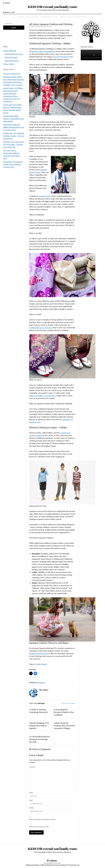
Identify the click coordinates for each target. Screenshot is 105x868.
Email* (31, 800)
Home (20, 17)
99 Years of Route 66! (12, 74)
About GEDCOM (32, 17)
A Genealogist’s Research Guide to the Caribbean (64, 712)
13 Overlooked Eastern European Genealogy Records (39, 739)
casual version (45, 196)
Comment (32, 767)
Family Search (41, 664)
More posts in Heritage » (69, 703)
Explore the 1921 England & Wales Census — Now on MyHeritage (14, 136)
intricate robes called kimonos (43, 51)
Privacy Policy (9, 64)
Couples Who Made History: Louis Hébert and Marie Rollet (14, 119)
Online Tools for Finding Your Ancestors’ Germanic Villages (65, 726)
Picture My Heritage (60, 57)
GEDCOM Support (67, 17)
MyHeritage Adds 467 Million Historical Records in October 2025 (14, 127)
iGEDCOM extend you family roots (53, 7)
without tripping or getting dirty (42, 396)
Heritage (42, 682)
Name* (31, 793)
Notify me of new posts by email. (39, 827)
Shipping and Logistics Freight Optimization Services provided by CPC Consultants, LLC (52, 865)
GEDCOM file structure (49, 17)
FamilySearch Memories (39, 653)
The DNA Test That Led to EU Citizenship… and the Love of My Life (14, 144)
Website (32, 808)
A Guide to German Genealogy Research (38, 711)
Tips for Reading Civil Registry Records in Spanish (39, 726)
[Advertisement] (12, 37)
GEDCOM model (81, 17)
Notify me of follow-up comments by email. (42, 819)
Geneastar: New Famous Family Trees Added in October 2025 (13, 164)
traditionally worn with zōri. (40, 328)
